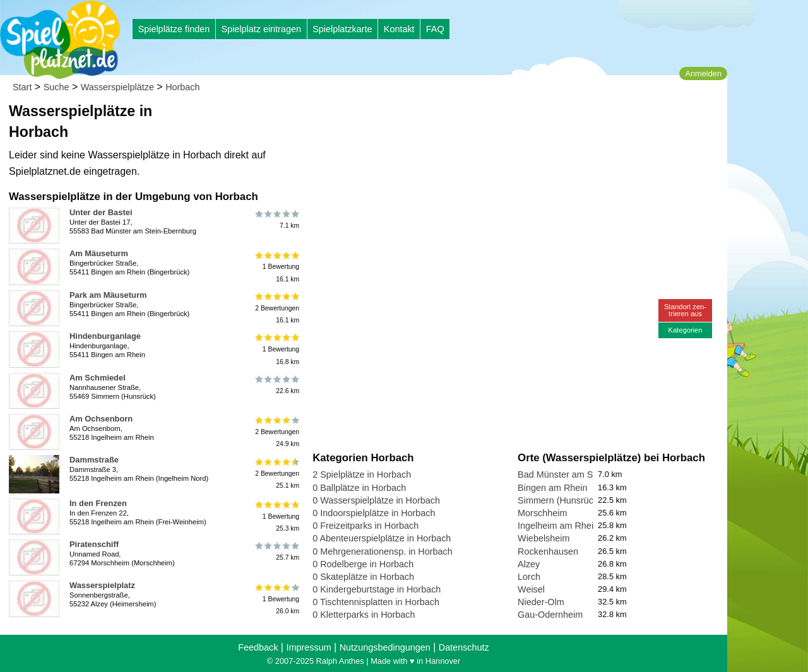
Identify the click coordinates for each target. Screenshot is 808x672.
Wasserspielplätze (117, 87)
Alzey (529, 564)
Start (22, 87)
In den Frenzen (98, 503)
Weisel (531, 589)
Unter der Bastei (101, 212)
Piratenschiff (94, 544)
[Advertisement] (456, 120)
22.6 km (276, 385)
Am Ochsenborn (101, 419)
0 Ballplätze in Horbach (359, 488)
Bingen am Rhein (552, 488)
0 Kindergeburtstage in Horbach (377, 589)
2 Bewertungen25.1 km (276, 473)
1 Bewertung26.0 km (276, 598)
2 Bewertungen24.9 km (276, 432)
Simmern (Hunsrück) (559, 500)
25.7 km (276, 551)
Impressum (308, 647)
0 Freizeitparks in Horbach (365, 526)
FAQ (435, 29)
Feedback (258, 647)
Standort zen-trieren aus (685, 310)
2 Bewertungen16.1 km (276, 308)
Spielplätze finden (174, 29)
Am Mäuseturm (99, 253)
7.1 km (276, 220)
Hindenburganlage (105, 336)
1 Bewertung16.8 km (276, 349)
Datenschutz (464, 647)
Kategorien (685, 330)
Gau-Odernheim (550, 615)
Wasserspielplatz (102, 585)
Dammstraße (94, 460)
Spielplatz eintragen (261, 29)
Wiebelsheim (544, 538)
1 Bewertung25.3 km (276, 516)
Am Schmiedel (98, 378)
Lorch (529, 577)
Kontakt (399, 29)
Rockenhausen (548, 551)
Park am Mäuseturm (108, 295)
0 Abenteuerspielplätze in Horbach (382, 538)
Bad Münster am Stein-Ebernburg (585, 475)
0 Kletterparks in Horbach (364, 615)
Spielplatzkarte (342, 29)
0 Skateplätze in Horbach (363, 577)
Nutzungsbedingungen (385, 647)
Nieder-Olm (541, 602)
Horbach (182, 87)
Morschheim (542, 513)
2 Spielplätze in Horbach (362, 475)
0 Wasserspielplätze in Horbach (376, 500)
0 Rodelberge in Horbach (363, 564)
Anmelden (703, 74)
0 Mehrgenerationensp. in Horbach (383, 551)
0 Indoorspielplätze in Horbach (374, 513)
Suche (56, 87)
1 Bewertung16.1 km (276, 267)
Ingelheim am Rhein (558, 526)
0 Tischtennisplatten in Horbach (376, 602)
